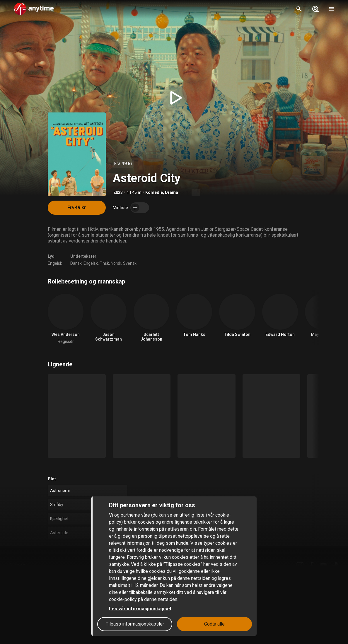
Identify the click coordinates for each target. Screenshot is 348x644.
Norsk (116, 263)
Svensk (130, 263)
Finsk (104, 263)
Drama (172, 192)
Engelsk (55, 263)
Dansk (76, 263)
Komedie (154, 192)
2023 (118, 192)
